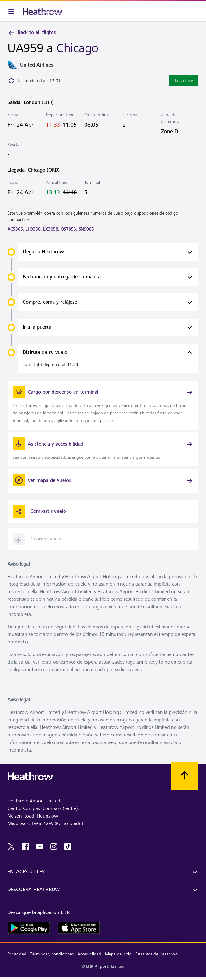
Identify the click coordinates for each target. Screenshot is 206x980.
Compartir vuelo (39, 512)
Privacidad (17, 954)
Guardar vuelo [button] (37, 539)
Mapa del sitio (118, 954)
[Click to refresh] (11, 81)
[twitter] (11, 846)
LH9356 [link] (33, 229)
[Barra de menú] (11, 11)
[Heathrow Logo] (42, 11)
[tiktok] (68, 846)
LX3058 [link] (51, 229)
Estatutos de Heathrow (157, 954)
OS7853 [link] (68, 229)
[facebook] (25, 846)
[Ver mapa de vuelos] (103, 481)
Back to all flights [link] (32, 33)
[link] (103, 405)
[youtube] (40, 846)
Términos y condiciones (52, 954)
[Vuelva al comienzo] (185, 776)
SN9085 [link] (86, 229)
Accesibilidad (89, 954)
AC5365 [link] (15, 229)
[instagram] (54, 846)
